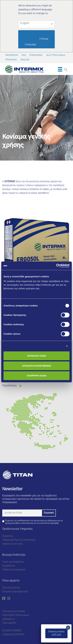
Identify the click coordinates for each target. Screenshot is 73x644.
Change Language (37, 42)
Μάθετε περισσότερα (16, 292)
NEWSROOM (12, 55)
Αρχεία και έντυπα (13, 544)
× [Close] (68, 628)
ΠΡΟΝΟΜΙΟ (11, 60)
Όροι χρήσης (9, 623)
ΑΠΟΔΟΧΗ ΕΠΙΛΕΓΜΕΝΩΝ (36, 366)
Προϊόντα (8, 536)
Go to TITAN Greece (56, 55)
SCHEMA (20, 635)
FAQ (24, 55)
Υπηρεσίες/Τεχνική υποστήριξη (19, 540)
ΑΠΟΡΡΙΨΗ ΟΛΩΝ (37, 376)
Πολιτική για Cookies (14, 612)
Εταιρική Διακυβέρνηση (15, 592)
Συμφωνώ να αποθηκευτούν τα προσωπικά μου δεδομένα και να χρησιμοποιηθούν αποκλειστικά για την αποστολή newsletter (34, 522)
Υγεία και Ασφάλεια (13, 562)
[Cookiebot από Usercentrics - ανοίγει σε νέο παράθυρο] (56, 266)
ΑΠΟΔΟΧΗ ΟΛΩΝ (36, 356)
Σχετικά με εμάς (11, 588)
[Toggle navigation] (60, 69)
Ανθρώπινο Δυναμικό (14, 570)
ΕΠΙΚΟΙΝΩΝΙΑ (36, 55)
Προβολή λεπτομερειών (51, 346)
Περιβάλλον (9, 566)
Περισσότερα (10, 386)
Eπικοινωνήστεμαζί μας (56, 633)
